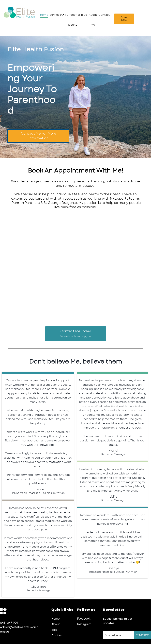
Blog (84, 15)
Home (44, 15)
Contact (104, 15)
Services (57, 15)
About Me (93, 20)
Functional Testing (73, 20)
